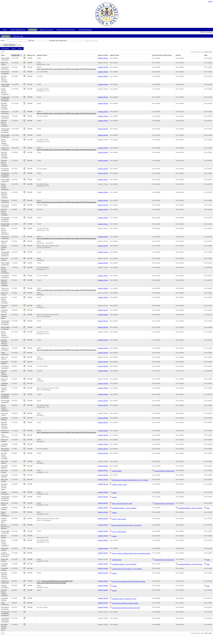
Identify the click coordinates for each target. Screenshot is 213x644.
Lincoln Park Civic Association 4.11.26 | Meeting (127, 569)
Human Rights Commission (5, 59)
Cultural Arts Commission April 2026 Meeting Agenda (129, 581)
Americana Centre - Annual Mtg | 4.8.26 (124, 599)
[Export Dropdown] (20, 48)
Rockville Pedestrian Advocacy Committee (4, 106)
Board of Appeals (4, 537)
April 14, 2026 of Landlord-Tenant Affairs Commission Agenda (131, 553)
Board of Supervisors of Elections (5, 527)
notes (87, 41)
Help (20, 45)
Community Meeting (5, 549)
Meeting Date (16, 55)
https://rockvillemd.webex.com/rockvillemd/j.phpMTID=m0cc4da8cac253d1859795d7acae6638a (66, 69)
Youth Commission (5, 353)
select (46, 40)
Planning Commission (5, 493)
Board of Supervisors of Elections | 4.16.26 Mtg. (127, 525)
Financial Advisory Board (4, 247)
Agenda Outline (117, 471)
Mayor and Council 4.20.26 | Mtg (122, 503)
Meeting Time (31, 55)
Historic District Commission (5, 514)
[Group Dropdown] (13, 48)
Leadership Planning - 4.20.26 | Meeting (124, 508)
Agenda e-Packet (103, 58)
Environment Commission (5, 73)
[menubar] (12, 48)
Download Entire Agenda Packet (164, 471)
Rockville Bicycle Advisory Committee (4, 79)
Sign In (210, 1)
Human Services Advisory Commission (5, 92)
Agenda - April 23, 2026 (119, 484)
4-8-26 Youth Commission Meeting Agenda (125, 603)
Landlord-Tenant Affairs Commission (5, 555)
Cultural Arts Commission (5, 68)
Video (208, 508)
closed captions (94, 41)
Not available (114, 58)
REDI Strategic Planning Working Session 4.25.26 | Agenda (130, 480)
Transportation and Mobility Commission (5, 99)
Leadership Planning (4, 311)
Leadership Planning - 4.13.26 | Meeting (124, 564)
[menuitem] (5, 48)
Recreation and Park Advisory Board (4, 487)
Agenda (114, 493)
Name (3, 55)
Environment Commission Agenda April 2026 (126, 608)
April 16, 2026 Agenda (119, 519)
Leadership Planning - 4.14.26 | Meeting (190, 564)
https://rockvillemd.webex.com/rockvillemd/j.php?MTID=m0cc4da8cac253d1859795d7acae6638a (55, 582)
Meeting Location (42, 55)
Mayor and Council (4, 63)
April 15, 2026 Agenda (119, 532)
